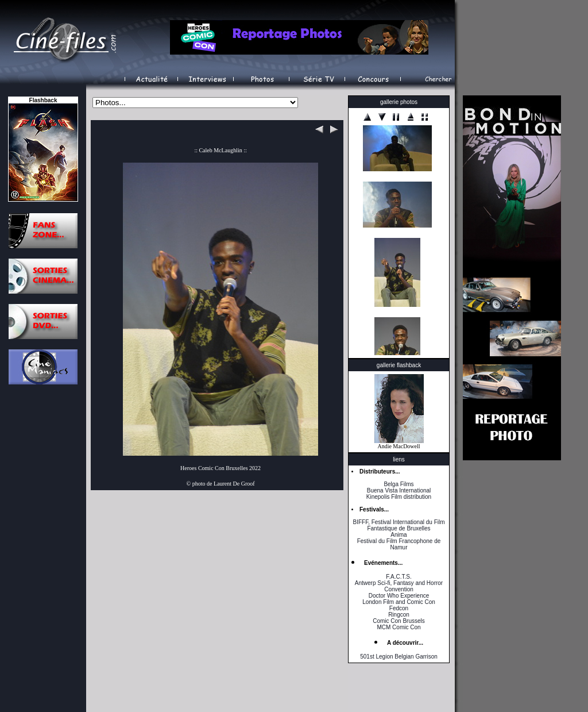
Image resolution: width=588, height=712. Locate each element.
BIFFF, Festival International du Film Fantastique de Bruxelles (399, 525)
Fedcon (399, 608)
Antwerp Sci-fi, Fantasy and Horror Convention (399, 586)
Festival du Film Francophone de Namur (399, 544)
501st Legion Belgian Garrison (399, 657)
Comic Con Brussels (399, 621)
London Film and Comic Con (399, 602)
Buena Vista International (399, 490)
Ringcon (399, 615)
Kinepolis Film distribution (399, 497)
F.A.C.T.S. (399, 577)
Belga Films (399, 484)
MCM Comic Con (399, 627)
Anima (399, 535)
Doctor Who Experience (399, 596)
